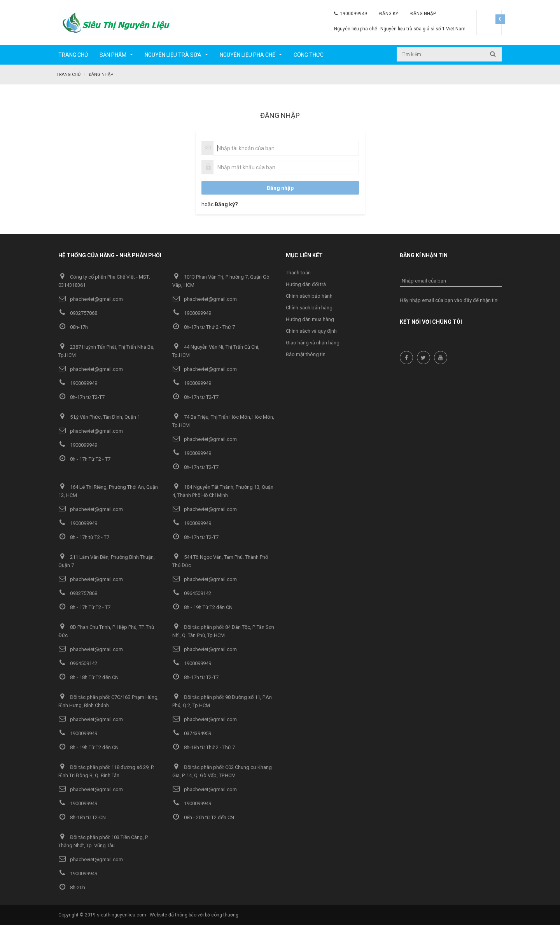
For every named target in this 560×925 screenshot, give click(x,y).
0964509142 (192, 593)
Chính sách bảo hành (309, 296)
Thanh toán (298, 273)
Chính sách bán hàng (309, 308)
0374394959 (192, 733)
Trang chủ (68, 75)
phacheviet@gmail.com (91, 299)
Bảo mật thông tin (306, 354)
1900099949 (351, 14)
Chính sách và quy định (311, 331)
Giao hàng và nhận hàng (313, 343)
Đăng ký (389, 14)
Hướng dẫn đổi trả (306, 284)
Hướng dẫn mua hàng (310, 319)
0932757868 (78, 313)
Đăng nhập (423, 14)
